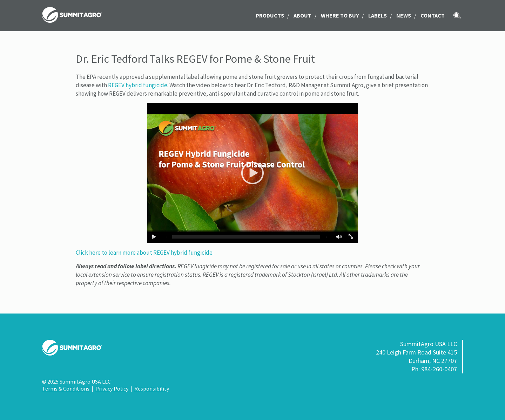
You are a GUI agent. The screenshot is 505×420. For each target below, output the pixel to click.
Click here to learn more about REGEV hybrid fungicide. (145, 253)
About (302, 15)
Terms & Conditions (66, 388)
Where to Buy (340, 15)
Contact (433, 15)
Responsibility (152, 388)
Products (270, 15)
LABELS (378, 15)
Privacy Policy (112, 388)
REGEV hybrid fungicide (138, 85)
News (404, 15)
